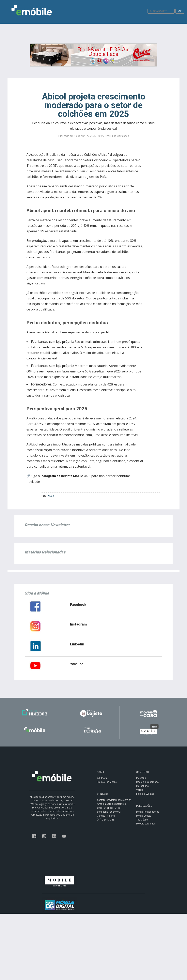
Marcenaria (142, 786)
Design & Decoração (147, 782)
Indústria (141, 778)
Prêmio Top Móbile (107, 782)
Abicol (51, 496)
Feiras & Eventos (145, 794)
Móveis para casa (146, 824)
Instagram (78, 624)
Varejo (140, 790)
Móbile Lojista (144, 816)
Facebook (78, 604)
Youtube (77, 664)
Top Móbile (142, 820)
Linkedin (77, 644)
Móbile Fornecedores (148, 812)
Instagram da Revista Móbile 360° (66, 476)
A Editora (102, 778)
